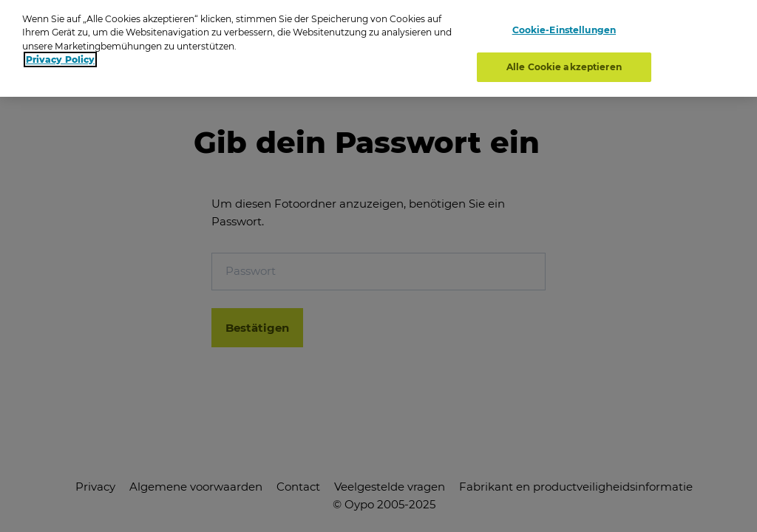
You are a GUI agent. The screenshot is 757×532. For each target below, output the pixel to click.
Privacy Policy (60, 57)
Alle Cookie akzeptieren (564, 64)
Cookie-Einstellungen (564, 28)
